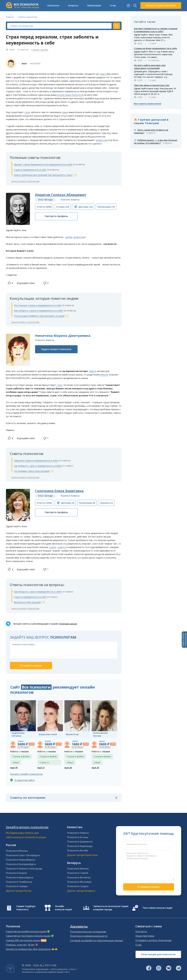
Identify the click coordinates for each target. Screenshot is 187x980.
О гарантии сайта (24, 780)
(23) (63, 207)
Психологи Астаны (78, 837)
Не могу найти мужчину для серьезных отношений (150, 67)
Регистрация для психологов (158, 954)
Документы (79, 926)
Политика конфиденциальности (89, 936)
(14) (106, 207)
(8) (87, 503)
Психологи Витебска (79, 877)
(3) (67, 503)
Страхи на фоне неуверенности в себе (155, 48)
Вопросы (73, 5)
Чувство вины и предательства (152, 85)
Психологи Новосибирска (20, 860)
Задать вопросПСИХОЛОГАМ (184, 640)
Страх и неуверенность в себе (30, 170)
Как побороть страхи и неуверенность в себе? (39, 311)
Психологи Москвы (17, 851)
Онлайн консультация (63, 908)
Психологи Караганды (80, 846)
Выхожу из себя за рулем (27, 602)
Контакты (141, 931)
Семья (16, 762)
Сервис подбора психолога (26, 908)
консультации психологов (70, 95)
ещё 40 (14, 768)
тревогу (61, 547)
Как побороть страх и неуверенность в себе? (38, 466)
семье (65, 112)
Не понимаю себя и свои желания (32, 471)
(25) (85, 207)
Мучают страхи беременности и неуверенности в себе (43, 164)
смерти (103, 74)
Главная (10, 17)
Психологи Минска (78, 869)
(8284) (44, 207)
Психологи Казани (16, 873)
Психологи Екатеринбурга (21, 864)
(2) (106, 503)
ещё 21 (41, 768)
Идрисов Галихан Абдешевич (61, 195)
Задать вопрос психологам (25, 181)
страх (27, 112)
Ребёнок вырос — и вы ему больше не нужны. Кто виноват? (156, 141)
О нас (113, 5)
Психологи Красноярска (19, 877)
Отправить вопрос (149, 887)
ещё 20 (95, 768)
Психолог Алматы (70, 200)
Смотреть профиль (56, 216)
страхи (53, 547)
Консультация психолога (161, 5)
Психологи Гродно (78, 886)
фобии (69, 237)
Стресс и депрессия (45, 763)
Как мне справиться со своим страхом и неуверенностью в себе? (156, 30)
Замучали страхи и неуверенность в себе (36, 460)
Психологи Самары (17, 886)
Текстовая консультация (157, 908)
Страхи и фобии (40, 50)
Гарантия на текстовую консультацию (28, 936)
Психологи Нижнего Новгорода (24, 869)
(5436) (44, 503)
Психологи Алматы (78, 833)
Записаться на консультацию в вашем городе (111, 908)
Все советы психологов (147, 104)
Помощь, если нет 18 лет (20, 945)
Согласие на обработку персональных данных (96, 940)
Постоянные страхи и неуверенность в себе (38, 305)
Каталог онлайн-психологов (26, 774)
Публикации (94, 5)
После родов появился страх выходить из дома (39, 316)
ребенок (104, 375)
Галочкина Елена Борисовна (59, 491)
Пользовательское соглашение (88, 932)
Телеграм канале (68, 624)
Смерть (93, 371)
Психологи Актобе (78, 850)
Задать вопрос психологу (56, 349)
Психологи (53, 5)
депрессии (101, 140)
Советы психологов (28, 17)
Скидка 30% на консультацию (23, 940)
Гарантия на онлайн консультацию (26, 931)
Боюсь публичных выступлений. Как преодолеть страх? (43, 175)
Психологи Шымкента (80, 842)
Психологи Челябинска (19, 882)
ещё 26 (68, 768)
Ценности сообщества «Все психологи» (28, 949)
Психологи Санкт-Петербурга (23, 855)
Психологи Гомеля (78, 873)
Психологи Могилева (79, 882)
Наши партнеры (145, 936)
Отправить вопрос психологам (153, 940)
